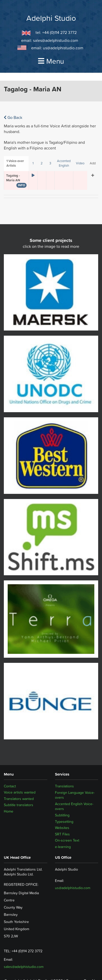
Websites (62, 828)
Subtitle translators (19, 805)
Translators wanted (19, 799)
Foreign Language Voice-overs (75, 795)
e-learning (63, 847)
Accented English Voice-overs (74, 806)
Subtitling (62, 815)
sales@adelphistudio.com (56, 40)
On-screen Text (67, 840)
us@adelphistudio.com (63, 48)
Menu (51, 61)
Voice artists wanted (20, 793)
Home (9, 811)
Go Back (13, 117)
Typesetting (64, 822)
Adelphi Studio (51, 18)
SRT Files (62, 834)
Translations (64, 786)
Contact (10, 786)
